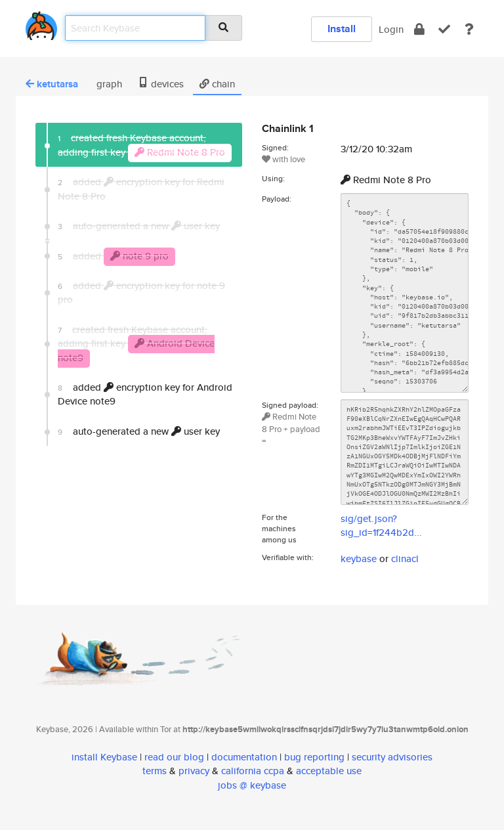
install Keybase (104, 757)
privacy (194, 771)
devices (161, 84)
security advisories (392, 757)
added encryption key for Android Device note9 (145, 394)
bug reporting (314, 757)
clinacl (405, 558)
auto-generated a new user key (139, 431)
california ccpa (253, 771)
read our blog (174, 757)
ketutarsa (52, 84)
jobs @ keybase (252, 785)
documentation (244, 757)
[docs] (469, 29)
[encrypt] (419, 29)
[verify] (444, 29)
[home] (41, 23)
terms (155, 771)
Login (391, 29)
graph (108, 84)
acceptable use (329, 771)
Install (342, 29)
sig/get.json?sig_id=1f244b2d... (381, 525)
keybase (359, 558)
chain (217, 84)
